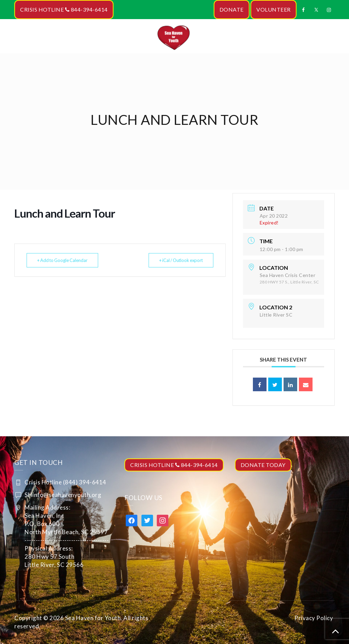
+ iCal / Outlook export (178, 260)
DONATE (232, 9)
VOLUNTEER (274, 9)
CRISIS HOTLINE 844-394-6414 (64, 9)
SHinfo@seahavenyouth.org (63, 495)
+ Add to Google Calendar (65, 260)
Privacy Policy (314, 618)
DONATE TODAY (263, 465)
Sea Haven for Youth (93, 618)
